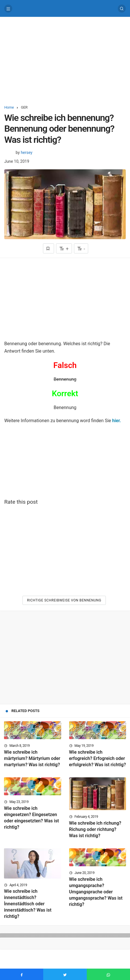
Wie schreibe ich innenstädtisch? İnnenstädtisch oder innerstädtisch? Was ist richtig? (28, 904)
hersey (27, 153)
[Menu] (8, 9)
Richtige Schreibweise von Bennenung (64, 600)
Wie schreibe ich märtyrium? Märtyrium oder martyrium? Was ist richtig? (32, 758)
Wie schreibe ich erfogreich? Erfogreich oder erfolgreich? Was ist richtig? (98, 758)
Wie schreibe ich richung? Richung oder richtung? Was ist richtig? (95, 829)
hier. (116, 421)
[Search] (122, 9)
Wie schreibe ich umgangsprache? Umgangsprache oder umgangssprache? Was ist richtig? (96, 892)
